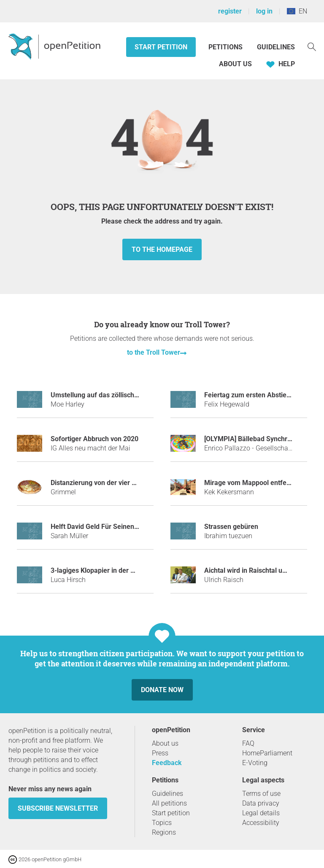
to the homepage (162, 249)
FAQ (248, 743)
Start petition (161, 47)
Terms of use (261, 794)
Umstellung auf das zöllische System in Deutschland (130, 395)
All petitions (169, 803)
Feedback (167, 763)
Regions (164, 832)
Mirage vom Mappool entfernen (252, 483)
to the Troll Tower (154, 352)
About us (235, 64)
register (230, 11)
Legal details (261, 813)
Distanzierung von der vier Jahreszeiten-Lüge (120, 483)
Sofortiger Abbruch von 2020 (94, 439)
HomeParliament (267, 753)
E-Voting (255, 763)
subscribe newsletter (58, 808)
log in (264, 11)
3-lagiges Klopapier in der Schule (101, 570)
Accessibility (261, 823)
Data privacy (261, 803)
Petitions (226, 47)
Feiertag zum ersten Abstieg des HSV (261, 395)
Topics (162, 823)
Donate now (162, 690)
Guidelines (276, 47)
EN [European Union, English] (297, 11)
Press (160, 753)
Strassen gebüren (231, 527)
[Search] (312, 46)
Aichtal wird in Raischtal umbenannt (259, 570)
